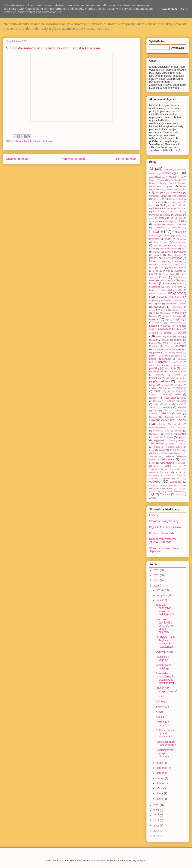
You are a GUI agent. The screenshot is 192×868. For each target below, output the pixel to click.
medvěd (153, 310)
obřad (182, 333)
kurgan (169, 284)
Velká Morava (167, 463)
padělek (178, 340)
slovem (162, 424)
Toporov (171, 444)
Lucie (178, 297)
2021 (157, 810)
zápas (183, 485)
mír (184, 310)
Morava (165, 316)
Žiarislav (165, 494)
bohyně (183, 186)
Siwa (166, 411)
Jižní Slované (175, 255)
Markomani (171, 304)
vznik (179, 478)
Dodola (183, 205)
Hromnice (154, 239)
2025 (157, 575)
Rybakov (170, 401)
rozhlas (178, 394)
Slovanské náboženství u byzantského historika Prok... (166, 678)
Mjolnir (156, 313)
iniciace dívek (175, 245)
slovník (177, 424)
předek (183, 378)
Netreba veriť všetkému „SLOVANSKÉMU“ (163, 541)
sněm (183, 428)
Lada (180, 284)
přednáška (48, 141)
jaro (184, 248)
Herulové (176, 228)
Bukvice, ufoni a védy (162, 533)
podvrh (153, 359)
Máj (151, 304)
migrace (175, 310)
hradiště (153, 236)
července (162, 768)
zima (160, 492)
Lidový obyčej (176, 293)
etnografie (164, 218)
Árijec (152, 177)
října (159, 600)
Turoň (156, 453)
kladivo (153, 265)
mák (159, 304)
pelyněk (178, 343)
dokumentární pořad (177, 208)
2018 (157, 826)
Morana (153, 316)
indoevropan (180, 242)
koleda (167, 271)
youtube (155, 482)
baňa (171, 180)
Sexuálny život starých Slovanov (164, 753)
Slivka (179, 414)
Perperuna (169, 346)
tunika (183, 450)
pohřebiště (177, 362)
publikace (154, 388)
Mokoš (179, 313)
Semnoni (153, 407)
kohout (182, 268)
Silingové (182, 407)
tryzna (162, 450)
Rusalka (157, 401)
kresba (152, 280)
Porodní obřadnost (172, 365)
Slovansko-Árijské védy (168, 420)
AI (151, 169)
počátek (166, 356)
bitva (184, 183)
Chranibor (181, 239)
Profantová (155, 378)
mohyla (167, 313)
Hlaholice (178, 232)
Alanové (168, 170)
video (168, 466)
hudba (168, 239)
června (161, 773)
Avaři (180, 177)
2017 (157, 831)
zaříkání (169, 488)
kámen (153, 261)
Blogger (141, 861)
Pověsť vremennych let (174, 372)
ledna (160, 799)
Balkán (161, 180)
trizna (152, 450)
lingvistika (162, 297)
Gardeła (157, 224)
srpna (160, 763)
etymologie (168, 221)
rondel (152, 394)
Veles (168, 456)
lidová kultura (156, 293)
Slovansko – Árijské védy (164, 521)
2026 (157, 570)
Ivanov (152, 249)
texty (162, 444)
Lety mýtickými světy (171, 290)
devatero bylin (175, 202)
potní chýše (170, 368)
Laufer (152, 290)
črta (154, 199)
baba (152, 180)
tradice (182, 444)
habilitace (159, 228)
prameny (160, 375)
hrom (179, 236)
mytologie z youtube (162, 658)
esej (151, 218)
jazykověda (180, 252)
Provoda (170, 378)
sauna (168, 404)
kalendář (177, 258)
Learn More (170, 9)
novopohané (165, 329)
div (161, 205)
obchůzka (154, 333)
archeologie (170, 173)
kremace (178, 277)
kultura (172, 280)
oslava (153, 340)
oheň (170, 337)
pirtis (184, 350)
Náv (165, 326)
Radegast (167, 388)
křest (162, 280)
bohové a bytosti (22, 141)
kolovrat (153, 274)
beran (163, 183)
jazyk (167, 252)
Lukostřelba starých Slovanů (167, 690)
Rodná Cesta (175, 391)
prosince (162, 590)
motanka (178, 316)
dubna (160, 783)
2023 (157, 586)
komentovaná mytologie (164, 667)
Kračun (163, 277)
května (161, 778)
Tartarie (172, 440)
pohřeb (162, 362)
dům (180, 212)
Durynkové (154, 215)
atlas (171, 177)
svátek (156, 437)
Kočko (172, 268)
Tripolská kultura (174, 447)
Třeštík (173, 450)
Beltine (152, 183)
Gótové (183, 224)
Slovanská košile (172, 417)
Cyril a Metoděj (173, 193)
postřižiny (154, 368)
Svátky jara (162, 707)
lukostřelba (166, 300)
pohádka (167, 359)
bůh (184, 189)
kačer (164, 258)
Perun (183, 346)
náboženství (175, 323)
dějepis (172, 199)
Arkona (162, 177)
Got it (185, 9)
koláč (156, 271)
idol (166, 242)
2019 (157, 820)
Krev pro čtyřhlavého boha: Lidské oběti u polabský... (165, 626)
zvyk (152, 494)
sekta (179, 404)
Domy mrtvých (164, 652)
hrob (166, 236)
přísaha (178, 385)
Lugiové (153, 300)
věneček (182, 463)
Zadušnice (176, 482)
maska (183, 304)
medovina (177, 307)
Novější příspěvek (18, 159)
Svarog (169, 434)
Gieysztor (170, 224)
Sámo (183, 401)
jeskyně (158, 255)
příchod (165, 385)
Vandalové (168, 453)
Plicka (179, 353)
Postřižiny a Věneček (163, 724)
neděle (175, 326)
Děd (162, 199)
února (160, 793)
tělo (181, 440)
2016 (157, 836)
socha (156, 431)
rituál (157, 391)
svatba (182, 434)
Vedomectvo (155, 456)
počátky (179, 356)
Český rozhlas (179, 196)
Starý (167, 431)
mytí (168, 319)
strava (178, 431)
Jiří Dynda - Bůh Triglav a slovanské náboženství (165, 642)
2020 (157, 815)
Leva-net (154, 515)
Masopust (159, 307)
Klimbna (165, 265)
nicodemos (100, 861)
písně (168, 353)
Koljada (179, 271)
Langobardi (154, 287)
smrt (173, 428)
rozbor (164, 394)
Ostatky (166, 340)
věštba (156, 466)
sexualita (167, 407)
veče (180, 453)
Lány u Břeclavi (174, 287)
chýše (156, 242)
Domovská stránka (73, 159)
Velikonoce (168, 459)
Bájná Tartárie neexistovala (165, 527)
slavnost (167, 413)
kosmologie (169, 274)
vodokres (153, 472)
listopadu (162, 595)
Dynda (167, 215)
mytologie (180, 319)
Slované (153, 417)
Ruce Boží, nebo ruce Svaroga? (166, 743)
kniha (152, 268)
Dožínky (158, 212)
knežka (178, 265)
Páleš (165, 343)
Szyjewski (159, 440)
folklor (183, 221)
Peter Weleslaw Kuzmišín (165, 350)
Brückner (157, 189)
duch (170, 212)
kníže (161, 268)
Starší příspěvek (127, 159)
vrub (167, 472)
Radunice (181, 388)
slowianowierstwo (157, 428)
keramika (178, 261)
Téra (152, 443)
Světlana (168, 437)
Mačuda (179, 300)
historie (37, 141)
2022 (157, 805)
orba (179, 337)
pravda (177, 375)
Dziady (179, 215)
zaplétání (157, 488)
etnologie (153, 221)
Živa (151, 498)
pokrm (152, 365)
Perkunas (154, 346)
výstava (167, 478)
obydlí (159, 337)
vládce (178, 469)
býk (157, 193)
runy (184, 398)
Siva (156, 411)
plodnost (153, 356)
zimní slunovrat (175, 492)
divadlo (172, 205)
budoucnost (172, 189)
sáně (156, 404)
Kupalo (153, 283)
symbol (182, 437)
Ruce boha (170, 398)
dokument (158, 208)
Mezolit (164, 310)
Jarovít (157, 252)
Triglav (157, 447)
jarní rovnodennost (169, 249)
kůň (181, 280)
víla (180, 466)
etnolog (179, 218)
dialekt (152, 205)
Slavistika (154, 414)
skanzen (178, 411)
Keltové (165, 261)
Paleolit (153, 343)
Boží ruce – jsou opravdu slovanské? (165, 733)
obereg (179, 329)
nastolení (154, 326)
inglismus (158, 245)
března (161, 788)
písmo (157, 353)
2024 (157, 580)
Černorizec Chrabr (158, 196)
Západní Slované (168, 485)
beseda (174, 183)
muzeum (154, 319)
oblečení (168, 333)
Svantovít (154, 434)
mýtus (158, 323)
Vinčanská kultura (158, 469)
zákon (152, 485)
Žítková (179, 495)
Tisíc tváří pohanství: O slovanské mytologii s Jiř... (166, 609)
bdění (180, 180)
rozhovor (154, 398)
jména (153, 258)
